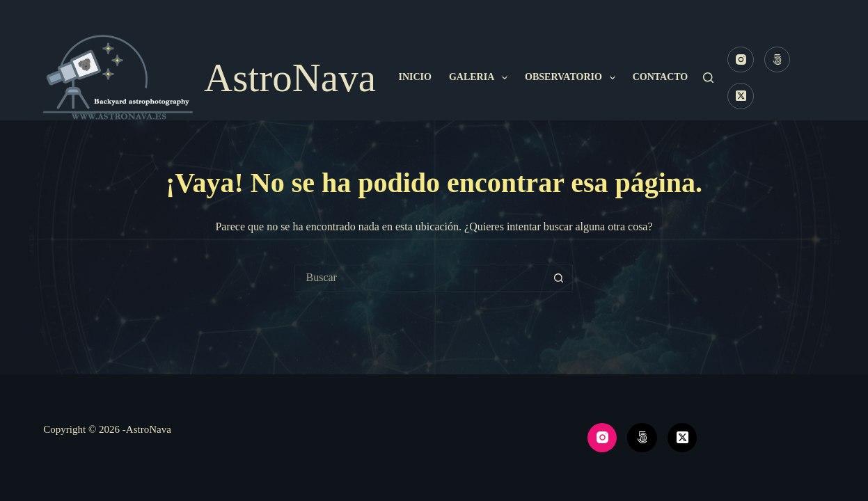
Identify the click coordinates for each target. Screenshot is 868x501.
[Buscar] (708, 78)
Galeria (481, 78)
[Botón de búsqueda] (558, 278)
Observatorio (573, 78)
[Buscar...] (420, 278)
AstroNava (290, 78)
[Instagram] (741, 60)
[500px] (778, 60)
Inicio (415, 77)
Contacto (661, 77)
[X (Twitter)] (741, 96)
